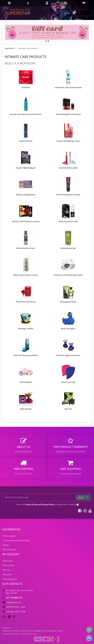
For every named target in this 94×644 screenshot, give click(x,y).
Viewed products (10, 579)
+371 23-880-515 (12, 598)
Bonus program (9, 536)
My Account (8, 561)
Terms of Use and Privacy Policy (16, 540)
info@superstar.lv (12, 602)
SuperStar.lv (10, 48)
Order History (9, 565)
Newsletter (7, 575)
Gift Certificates (9, 550)
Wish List (7, 570)
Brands (6, 545)
